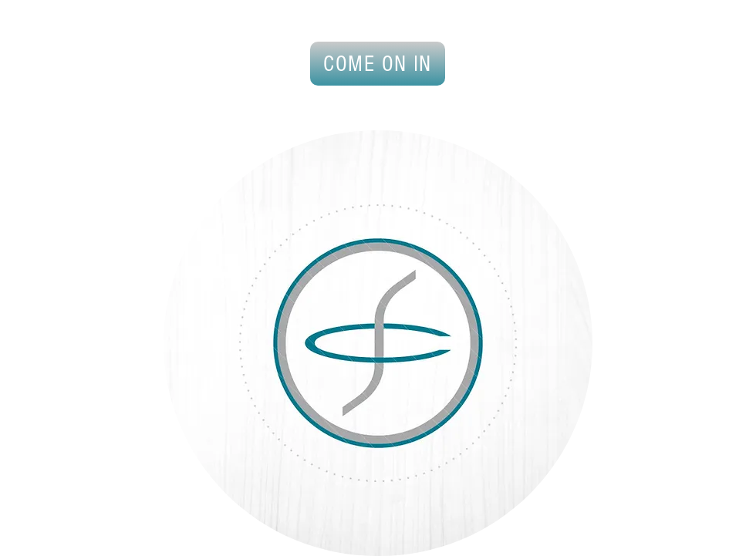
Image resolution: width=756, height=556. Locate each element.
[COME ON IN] (378, 64)
